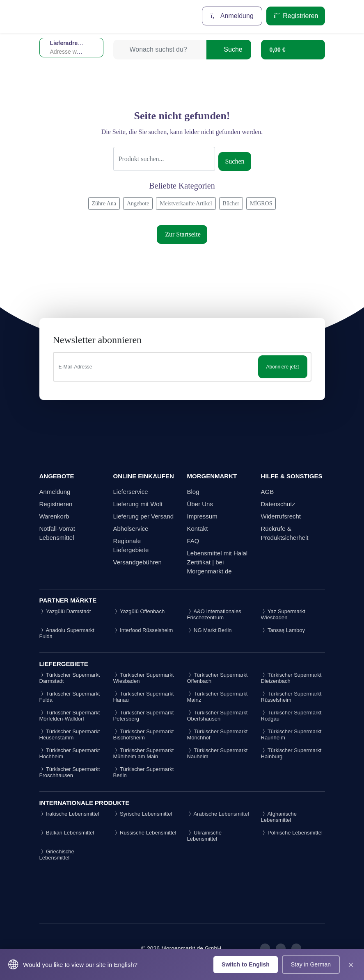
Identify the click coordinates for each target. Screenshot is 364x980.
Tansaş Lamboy (283, 630)
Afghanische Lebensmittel (279, 817)
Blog (193, 492)
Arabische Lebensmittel (218, 814)
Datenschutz (278, 504)
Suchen (235, 161)
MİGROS (261, 204)
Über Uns (200, 504)
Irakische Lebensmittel (69, 814)
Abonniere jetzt (282, 367)
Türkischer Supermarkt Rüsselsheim (291, 697)
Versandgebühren (137, 562)
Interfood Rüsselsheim (143, 630)
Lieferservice (131, 492)
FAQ (193, 541)
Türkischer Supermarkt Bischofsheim (144, 734)
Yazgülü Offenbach (139, 611)
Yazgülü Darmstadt (65, 611)
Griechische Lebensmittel (57, 855)
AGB (268, 492)
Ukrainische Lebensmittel (205, 836)
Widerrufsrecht (281, 516)
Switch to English (246, 964)
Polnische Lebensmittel (292, 833)
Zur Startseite (182, 234)
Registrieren (296, 16)
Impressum (202, 516)
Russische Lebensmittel (145, 833)
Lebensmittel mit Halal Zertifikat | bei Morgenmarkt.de (217, 562)
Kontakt (198, 529)
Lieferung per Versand (144, 516)
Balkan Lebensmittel (67, 833)
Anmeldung (232, 16)
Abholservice (131, 529)
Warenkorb (54, 516)
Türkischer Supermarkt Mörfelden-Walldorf (70, 716)
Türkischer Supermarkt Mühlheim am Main (144, 753)
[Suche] (164, 159)
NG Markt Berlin (209, 630)
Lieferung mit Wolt (138, 504)
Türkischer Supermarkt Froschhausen (70, 772)
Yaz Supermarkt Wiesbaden (283, 614)
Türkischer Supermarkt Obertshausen (217, 716)
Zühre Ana (104, 204)
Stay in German (311, 964)
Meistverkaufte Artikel (186, 204)
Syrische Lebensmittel (143, 814)
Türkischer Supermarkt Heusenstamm (70, 734)
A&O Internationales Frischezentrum (214, 614)
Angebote (138, 204)
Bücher (231, 204)
